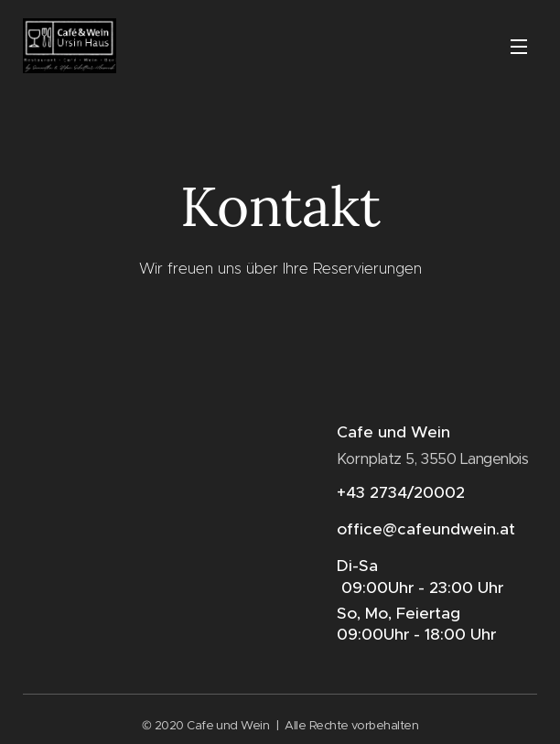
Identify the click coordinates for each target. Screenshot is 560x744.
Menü (519, 47)
